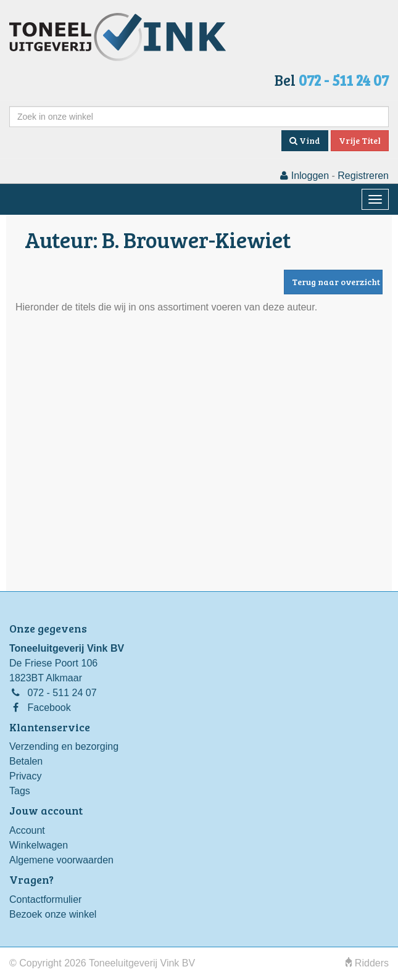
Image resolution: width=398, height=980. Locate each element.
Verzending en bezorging (64, 746)
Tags (20, 791)
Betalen (26, 761)
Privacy (25, 776)
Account (27, 830)
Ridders (367, 963)
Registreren (363, 176)
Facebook (49, 708)
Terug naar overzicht (336, 282)
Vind (305, 140)
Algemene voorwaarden (61, 860)
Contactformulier (45, 899)
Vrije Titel (360, 140)
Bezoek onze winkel (53, 914)
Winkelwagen (39, 845)
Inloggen (305, 176)
